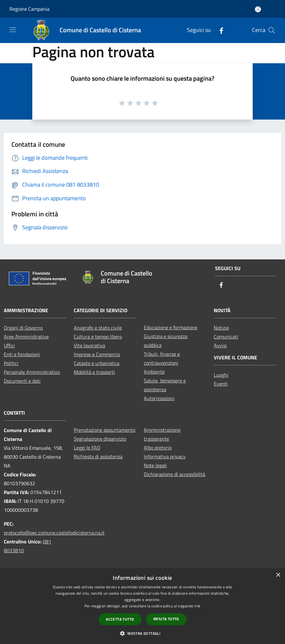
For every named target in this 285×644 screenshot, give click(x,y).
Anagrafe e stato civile (98, 328)
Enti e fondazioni (22, 354)
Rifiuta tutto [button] (166, 619)
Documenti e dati (22, 381)
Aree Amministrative (26, 337)
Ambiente (154, 372)
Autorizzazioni (159, 398)
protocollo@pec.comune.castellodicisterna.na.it (54, 533)
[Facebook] (219, 30)
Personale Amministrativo (32, 372)
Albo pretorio (158, 448)
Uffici (9, 345)
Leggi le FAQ (87, 448)
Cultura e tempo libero (98, 337)
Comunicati (226, 337)
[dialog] (142, 606)
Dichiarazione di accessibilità (174, 474)
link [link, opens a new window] (197, 606)
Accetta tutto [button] (120, 619)
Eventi (221, 384)
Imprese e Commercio (97, 354)
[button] (142, 633)
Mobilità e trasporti (94, 372)
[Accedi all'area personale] (258, 9)
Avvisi (220, 345)
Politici (11, 363)
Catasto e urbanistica (97, 363)
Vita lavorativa (89, 345)
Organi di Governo (23, 328)
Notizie (221, 328)
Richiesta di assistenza (98, 456)
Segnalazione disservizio (100, 439)
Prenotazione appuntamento (104, 430)
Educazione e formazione (171, 327)
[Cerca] (272, 30)
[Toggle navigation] (13, 30)
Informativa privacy (165, 456)
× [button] (278, 575)
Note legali (155, 465)
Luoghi (221, 375)
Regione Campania (29, 9)
